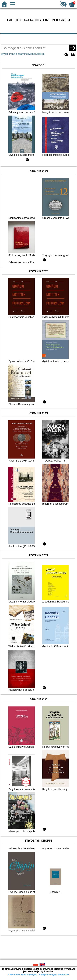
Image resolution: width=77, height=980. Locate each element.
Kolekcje (40, 54)
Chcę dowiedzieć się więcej (23, 975)
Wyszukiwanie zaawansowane (18, 54)
